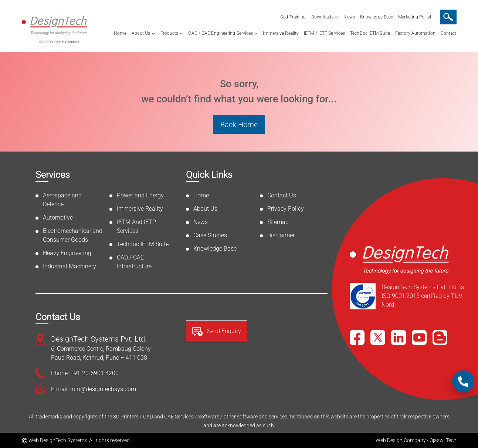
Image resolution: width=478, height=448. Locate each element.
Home (120, 33)
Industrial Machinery (70, 266)
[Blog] (440, 337)
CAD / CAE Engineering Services (221, 33)
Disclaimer (281, 235)
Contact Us (282, 195)
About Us (141, 33)
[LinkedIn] (399, 337)
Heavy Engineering (67, 253)
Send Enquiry (217, 332)
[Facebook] (357, 337)
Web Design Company (401, 440)
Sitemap (278, 222)
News (349, 17)
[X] (378, 337)
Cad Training (293, 17)
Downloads (323, 17)
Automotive (58, 218)
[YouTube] (419, 337)
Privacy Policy (286, 209)
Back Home (239, 125)
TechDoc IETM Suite (370, 33)
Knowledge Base (377, 17)
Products (169, 33)
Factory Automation (415, 33)
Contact (449, 33)
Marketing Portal (415, 17)
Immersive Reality (281, 33)
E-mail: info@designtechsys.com (94, 389)
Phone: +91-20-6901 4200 (85, 373)
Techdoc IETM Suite (143, 244)
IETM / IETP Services (324, 33)
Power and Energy (140, 195)
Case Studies (210, 235)
